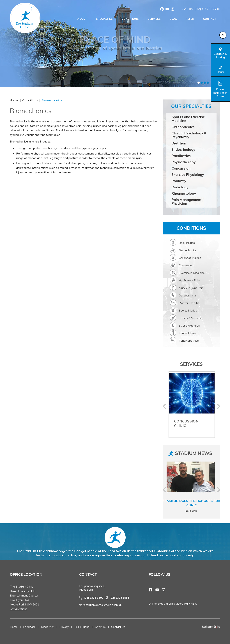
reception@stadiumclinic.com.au (103, 605)
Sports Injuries (188, 310)
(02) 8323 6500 (207, 9)
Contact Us (118, 627)
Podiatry (179, 181)
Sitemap (100, 627)
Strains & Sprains (190, 318)
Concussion (181, 168)
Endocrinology (183, 149)
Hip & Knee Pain (189, 280)
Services (154, 19)
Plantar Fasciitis (189, 303)
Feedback (29, 627)
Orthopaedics (183, 127)
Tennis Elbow (188, 333)
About (82, 19)
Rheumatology (184, 193)
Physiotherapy (184, 162)
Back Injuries (187, 243)
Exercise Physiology (188, 175)
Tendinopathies (189, 341)
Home (14, 100)
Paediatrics (181, 156)
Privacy (64, 627)
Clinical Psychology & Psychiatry (189, 135)
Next (218, 406)
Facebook (162, 9)
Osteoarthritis (188, 295)
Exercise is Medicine (192, 273)
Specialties (104, 19)
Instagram (173, 9)
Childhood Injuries (190, 258)
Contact (210, 19)
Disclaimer (47, 627)
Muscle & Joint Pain (191, 288)
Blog (173, 19)
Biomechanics (188, 250)
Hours (220, 72)
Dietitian (179, 143)
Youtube (167, 9)
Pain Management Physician (187, 202)
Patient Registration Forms (220, 93)
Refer (190, 19)
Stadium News (194, 453)
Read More (191, 511)
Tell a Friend (82, 627)
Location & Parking (220, 56)
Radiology (180, 187)
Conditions (130, 19)
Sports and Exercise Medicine (188, 119)
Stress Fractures (189, 325)
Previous (164, 406)
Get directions (19, 609)
